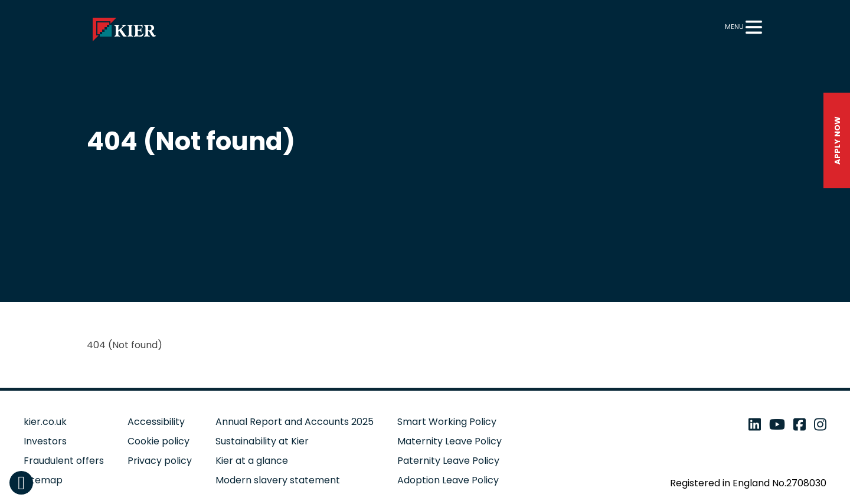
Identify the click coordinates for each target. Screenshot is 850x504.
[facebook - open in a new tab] (800, 425)
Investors (45, 441)
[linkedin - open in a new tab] (755, 425)
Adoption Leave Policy (448, 480)
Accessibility (156, 422)
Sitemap (43, 480)
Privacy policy (160, 461)
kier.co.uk (45, 422)
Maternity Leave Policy (449, 441)
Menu (734, 27)
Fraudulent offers (64, 461)
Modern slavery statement (278, 480)
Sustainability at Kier (262, 441)
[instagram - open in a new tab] (820, 425)
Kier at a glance (252, 461)
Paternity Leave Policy (448, 461)
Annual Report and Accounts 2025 (295, 422)
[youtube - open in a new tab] (777, 425)
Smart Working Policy (447, 422)
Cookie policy (158, 441)
